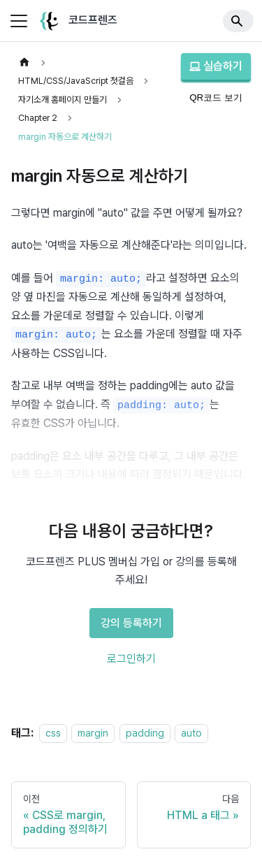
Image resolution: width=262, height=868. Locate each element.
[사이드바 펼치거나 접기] (19, 21)
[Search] (238, 21)
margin (93, 730)
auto (191, 730)
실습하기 (216, 66)
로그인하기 (131, 656)
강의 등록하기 (131, 620)
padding (145, 730)
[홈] (24, 63)
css (53, 730)
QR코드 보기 (216, 97)
